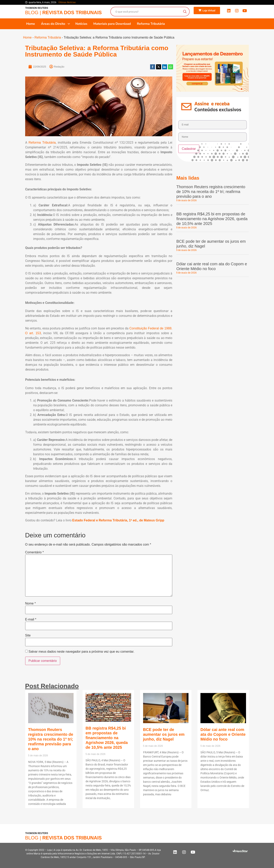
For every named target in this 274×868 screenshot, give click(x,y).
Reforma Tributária (48, 37)
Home (27, 37)
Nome (30, 604)
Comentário (34, 552)
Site (28, 635)
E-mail (31, 619)
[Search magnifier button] (185, 12)
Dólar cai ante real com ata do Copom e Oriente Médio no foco (223, 734)
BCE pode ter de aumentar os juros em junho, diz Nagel (164, 734)
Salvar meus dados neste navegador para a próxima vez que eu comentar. (81, 652)
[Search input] (148, 12)
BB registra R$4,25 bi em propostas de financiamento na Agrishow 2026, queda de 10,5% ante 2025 (212, 219)
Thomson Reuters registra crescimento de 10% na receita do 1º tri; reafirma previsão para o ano (211, 192)
